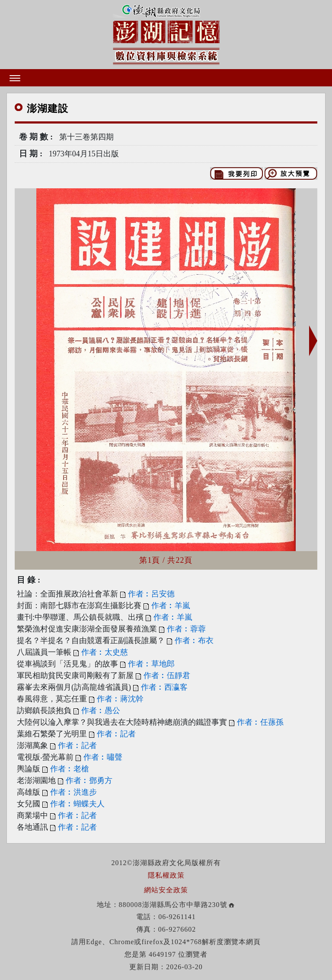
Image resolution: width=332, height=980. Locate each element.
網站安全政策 (166, 890)
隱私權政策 (166, 875)
